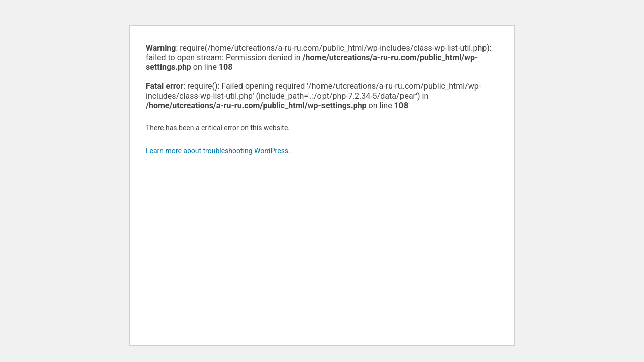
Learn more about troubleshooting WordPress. (218, 151)
